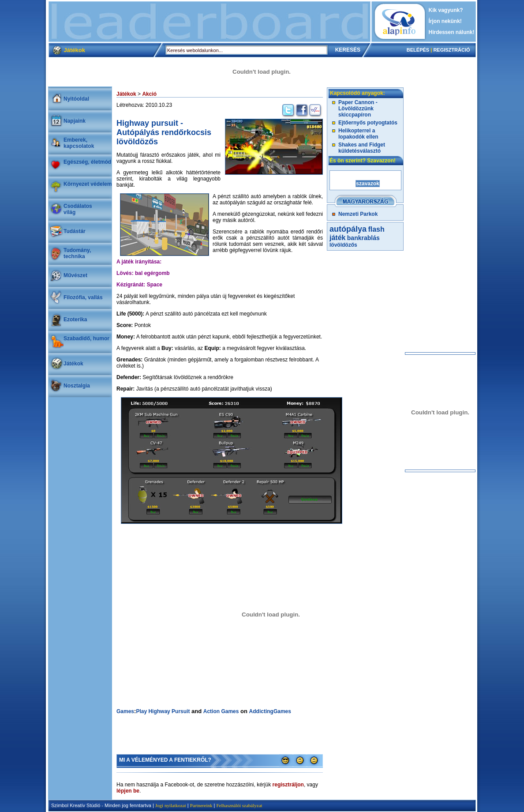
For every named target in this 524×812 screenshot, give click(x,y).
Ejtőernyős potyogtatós (368, 123)
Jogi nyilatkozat (171, 805)
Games (125, 711)
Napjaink (75, 121)
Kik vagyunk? (446, 10)
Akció (149, 94)
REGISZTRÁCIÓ (451, 50)
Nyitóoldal (76, 99)
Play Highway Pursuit (163, 711)
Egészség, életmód (87, 162)
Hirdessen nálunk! (452, 32)
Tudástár (75, 231)
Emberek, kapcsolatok (79, 143)
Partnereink (201, 805)
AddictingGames (270, 711)
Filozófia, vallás (83, 297)
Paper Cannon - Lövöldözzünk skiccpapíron (358, 109)
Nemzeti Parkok (358, 214)
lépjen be (128, 791)
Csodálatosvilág (78, 209)
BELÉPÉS (418, 50)
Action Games (221, 711)
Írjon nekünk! (445, 21)
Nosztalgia (77, 386)
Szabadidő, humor (86, 338)
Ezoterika (75, 320)
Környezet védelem (88, 184)
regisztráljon (288, 785)
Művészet (75, 275)
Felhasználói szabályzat (239, 805)
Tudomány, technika (77, 253)
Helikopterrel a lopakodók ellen (358, 134)
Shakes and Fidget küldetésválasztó (362, 148)
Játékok (73, 364)
